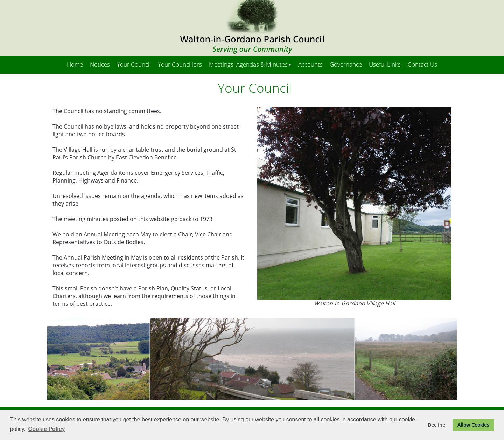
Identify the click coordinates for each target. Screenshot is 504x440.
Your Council (134, 64)
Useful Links (385, 64)
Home (75, 64)
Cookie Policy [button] (47, 429)
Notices (100, 64)
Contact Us (422, 64)
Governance (346, 64)
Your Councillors (180, 64)
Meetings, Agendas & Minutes (250, 64)
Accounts (310, 64)
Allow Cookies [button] (473, 425)
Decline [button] (436, 425)
